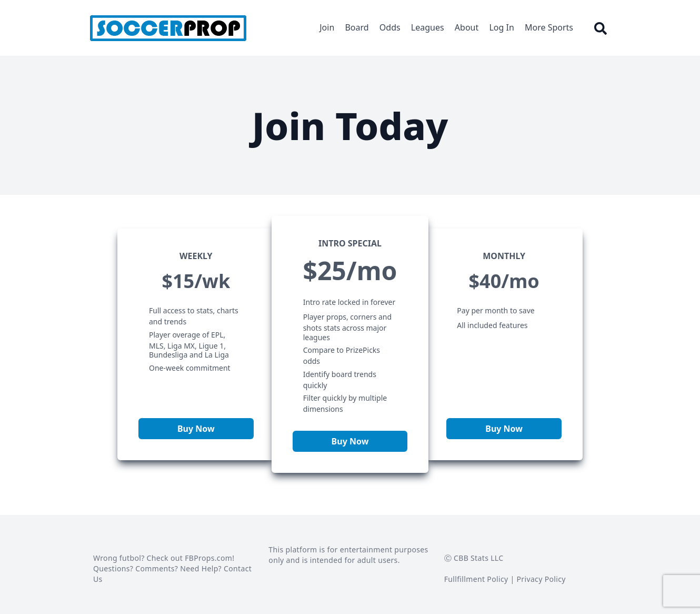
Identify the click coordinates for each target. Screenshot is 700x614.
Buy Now (196, 429)
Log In (501, 27)
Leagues (428, 27)
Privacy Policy (541, 579)
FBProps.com (208, 558)
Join (327, 27)
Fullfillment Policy (476, 579)
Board (357, 27)
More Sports (549, 27)
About (467, 27)
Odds (390, 27)
